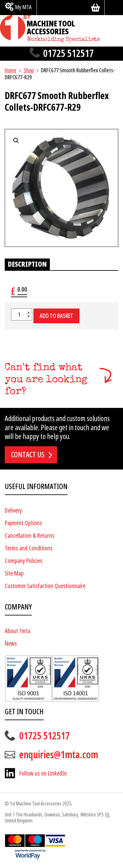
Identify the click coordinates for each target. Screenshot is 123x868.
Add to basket (56, 316)
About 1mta (18, 631)
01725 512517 (68, 54)
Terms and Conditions (29, 548)
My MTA (23, 7)
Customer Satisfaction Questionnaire (45, 586)
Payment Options (23, 523)
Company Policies (23, 561)
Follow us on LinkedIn (43, 773)
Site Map (14, 573)
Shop (29, 70)
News (11, 644)
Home (11, 70)
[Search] (114, 8)
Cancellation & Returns (29, 536)
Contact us (28, 455)
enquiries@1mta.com (59, 755)
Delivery (13, 511)
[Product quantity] (22, 314)
